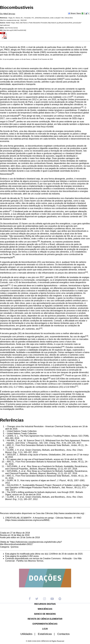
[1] (63, 78)
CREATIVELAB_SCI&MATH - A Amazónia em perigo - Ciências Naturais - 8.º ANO (43, 518)
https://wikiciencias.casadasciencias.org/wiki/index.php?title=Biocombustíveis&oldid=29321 (31, 543)
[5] (14, 121)
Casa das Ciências (44, 513)
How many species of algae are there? (38, 480)
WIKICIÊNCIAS (45, 609)
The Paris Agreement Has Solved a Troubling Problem (45, 436)
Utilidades (29, 634)
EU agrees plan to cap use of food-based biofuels (30, 459)
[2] (72, 96)
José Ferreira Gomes (11, 28)
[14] (63, 347)
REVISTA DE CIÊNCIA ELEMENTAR (45, 619)
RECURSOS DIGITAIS (45, 604)
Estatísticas (47, 634)
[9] (14, 257)
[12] (41, 328)
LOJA (45, 629)
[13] (87, 336)
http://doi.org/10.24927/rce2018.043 (15, 30)
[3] (82, 107)
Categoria (4, 547)
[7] (10, 211)
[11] (9, 285)
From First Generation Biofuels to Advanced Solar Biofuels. (43, 445)
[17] (77, 386)
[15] (63, 375)
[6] (13, 173)
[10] (86, 272)
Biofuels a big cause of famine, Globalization (40, 455)
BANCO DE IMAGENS (45, 614)
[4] (19, 115)
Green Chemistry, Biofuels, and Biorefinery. (45, 450)
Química (14, 547)
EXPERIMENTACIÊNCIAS (45, 624)
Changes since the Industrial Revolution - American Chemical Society (39, 426)
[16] (49, 378)
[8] (39, 241)
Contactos (63, 634)
